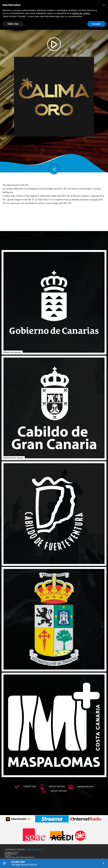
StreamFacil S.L (35, 850)
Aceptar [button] (96, 24)
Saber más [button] (13, 24)
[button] (104, 5)
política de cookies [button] (81, 13)
